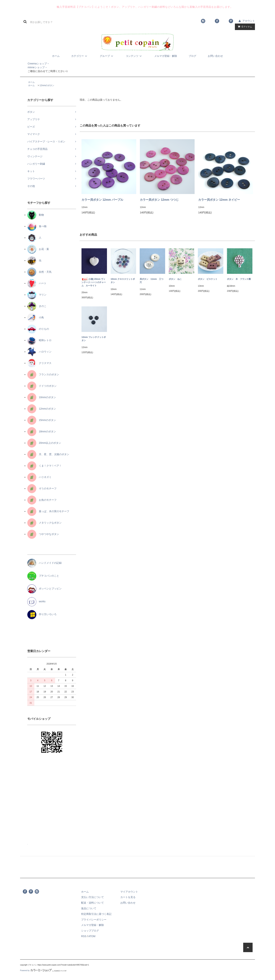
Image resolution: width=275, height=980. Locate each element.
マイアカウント (129, 892)
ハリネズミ (39, 477)
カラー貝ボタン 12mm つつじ (159, 200)
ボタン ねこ (175, 279)
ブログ (192, 56)
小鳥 (36, 317)
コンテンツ (134, 56)
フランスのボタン (43, 374)
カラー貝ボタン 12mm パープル (102, 200)
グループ (107, 56)
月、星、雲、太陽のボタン (48, 454)
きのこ (37, 306)
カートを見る (128, 897)
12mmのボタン (47, 85)
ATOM (92, 936)
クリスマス (39, 363)
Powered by (43, 970)
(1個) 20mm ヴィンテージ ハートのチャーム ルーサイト (94, 282)
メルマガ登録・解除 (166, 56)
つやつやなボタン (43, 534)
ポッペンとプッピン (44, 589)
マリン (37, 295)
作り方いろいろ (42, 614)
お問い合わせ (215, 56)
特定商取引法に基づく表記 (96, 914)
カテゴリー (80, 56)
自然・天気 (39, 272)
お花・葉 (38, 249)
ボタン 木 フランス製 (239, 279)
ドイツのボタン (42, 386)
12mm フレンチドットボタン (94, 339)
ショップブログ (90, 931)
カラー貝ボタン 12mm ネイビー (219, 200)
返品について (89, 908)
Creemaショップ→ (35, 64)
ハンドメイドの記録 (44, 563)
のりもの (38, 329)
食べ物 (37, 226)
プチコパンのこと (43, 576)
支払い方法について (93, 897)
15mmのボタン (42, 420)
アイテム (244, 27)
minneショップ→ (34, 67)
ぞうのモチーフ (42, 488)
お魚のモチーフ (42, 500)
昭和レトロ (39, 340)
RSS (84, 936)
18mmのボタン (42, 431)
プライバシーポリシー (94, 920)
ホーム (56, 56)
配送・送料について (93, 903)
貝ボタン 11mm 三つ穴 (152, 281)
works (36, 601)
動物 (36, 215)
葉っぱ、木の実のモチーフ (48, 511)
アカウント (249, 21)
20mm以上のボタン (44, 443)
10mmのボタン (42, 397)
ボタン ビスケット (208, 279)
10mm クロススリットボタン (123, 281)
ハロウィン (39, 352)
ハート (37, 283)
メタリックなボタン (44, 523)
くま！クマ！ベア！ (44, 466)
